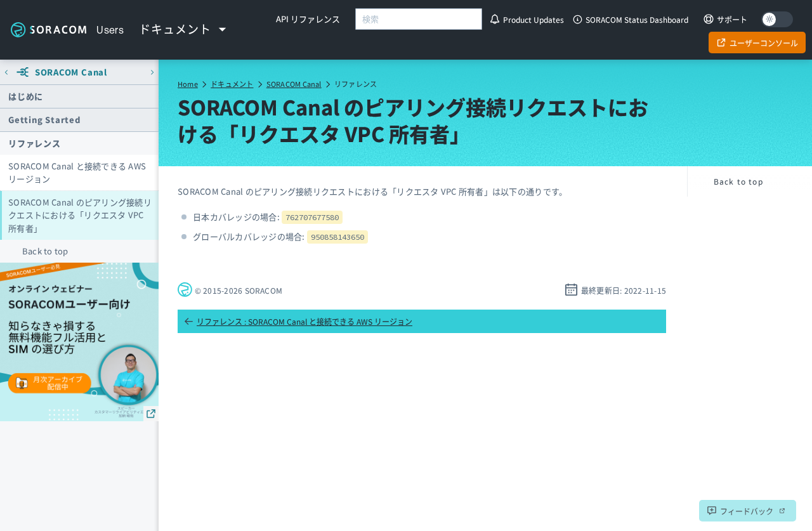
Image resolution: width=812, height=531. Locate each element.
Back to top (45, 251)
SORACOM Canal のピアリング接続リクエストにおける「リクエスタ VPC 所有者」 (80, 215)
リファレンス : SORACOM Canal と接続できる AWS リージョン (298, 321)
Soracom (48, 29)
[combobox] (419, 19)
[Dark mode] (777, 19)
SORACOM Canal (294, 84)
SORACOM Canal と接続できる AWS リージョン (77, 172)
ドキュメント (232, 84)
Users (110, 30)
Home (188, 84)
